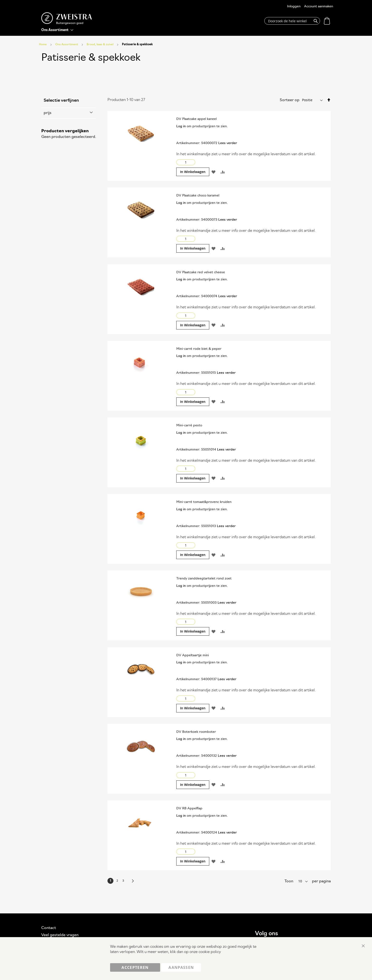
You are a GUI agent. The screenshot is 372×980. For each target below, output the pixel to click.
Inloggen (294, 7)
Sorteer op (290, 100)
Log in (181, 126)
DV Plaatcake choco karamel (198, 196)
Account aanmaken (319, 7)
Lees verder (228, 143)
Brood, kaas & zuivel (100, 45)
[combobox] (292, 21)
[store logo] (67, 18)
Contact (49, 928)
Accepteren (135, 967)
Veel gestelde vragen (60, 935)
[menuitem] (57, 30)
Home (43, 45)
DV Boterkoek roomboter (196, 732)
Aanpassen (181, 967)
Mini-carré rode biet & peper (199, 349)
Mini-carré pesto (189, 426)
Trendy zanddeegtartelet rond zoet (204, 579)
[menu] (57, 30)
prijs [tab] (48, 113)
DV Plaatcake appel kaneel (196, 119)
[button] (213, 172)
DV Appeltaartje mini (193, 655)
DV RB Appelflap (189, 809)
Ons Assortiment (67, 45)
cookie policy (210, 952)
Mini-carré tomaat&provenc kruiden (204, 502)
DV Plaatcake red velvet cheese (201, 272)
